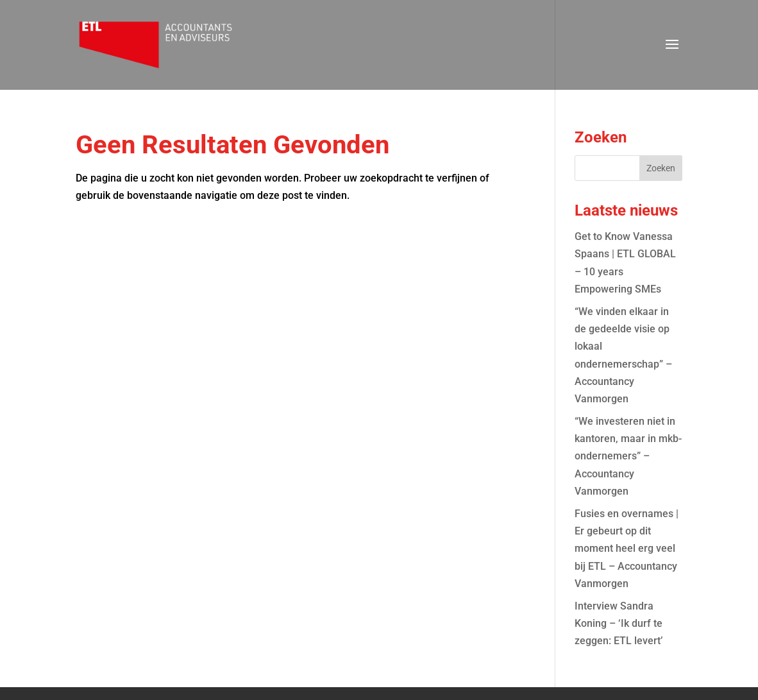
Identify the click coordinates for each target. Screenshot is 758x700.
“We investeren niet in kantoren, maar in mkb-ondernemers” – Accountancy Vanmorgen (628, 456)
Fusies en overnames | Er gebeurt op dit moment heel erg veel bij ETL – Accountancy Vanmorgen (627, 549)
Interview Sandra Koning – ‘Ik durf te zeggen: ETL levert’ (619, 623)
